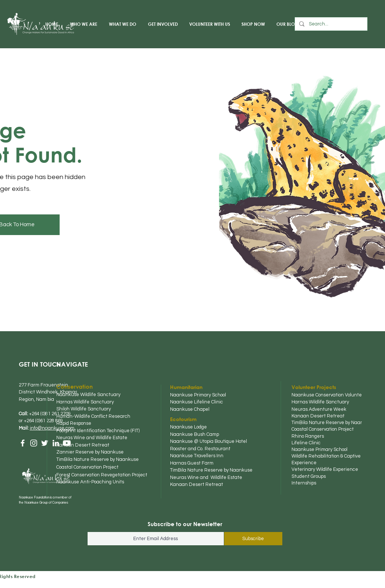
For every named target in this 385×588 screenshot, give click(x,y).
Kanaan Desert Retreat (319, 416)
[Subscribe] (253, 539)
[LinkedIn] (56, 443)
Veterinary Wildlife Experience (325, 469)
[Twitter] (45, 443)
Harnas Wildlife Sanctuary (321, 402)
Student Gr (304, 476)
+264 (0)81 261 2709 (50, 414)
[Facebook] (23, 443)
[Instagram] (34, 443)
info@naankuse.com (52, 428)
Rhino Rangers (308, 436)
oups (321, 476)
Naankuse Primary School (320, 449)
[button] (83, 24)
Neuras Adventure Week (319, 409)
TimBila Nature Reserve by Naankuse (333, 423)
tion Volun (346, 395)
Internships (304, 483)
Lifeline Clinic (307, 443)
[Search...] (330, 24)
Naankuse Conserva (314, 395)
